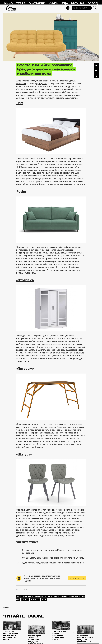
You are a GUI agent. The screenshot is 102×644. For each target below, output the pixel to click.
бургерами (41, 84)
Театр (21, 3)
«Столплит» (25, 280)
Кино (8, 3)
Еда (65, 3)
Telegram (96, 65)
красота (35, 600)
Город (93, 3)
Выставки (37, 3)
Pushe (21, 192)
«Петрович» (25, 369)
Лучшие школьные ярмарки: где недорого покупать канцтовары (53, 558)
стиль (25, 600)
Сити (11, 8)
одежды (72, 81)
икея (44, 600)
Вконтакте (96, 70)
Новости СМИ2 (9, 608)
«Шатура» (24, 454)
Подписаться (77, 578)
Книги (53, 3)
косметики (21, 84)
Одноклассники (96, 76)
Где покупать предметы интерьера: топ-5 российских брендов (53, 563)
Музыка (78, 3)
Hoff (20, 103)
